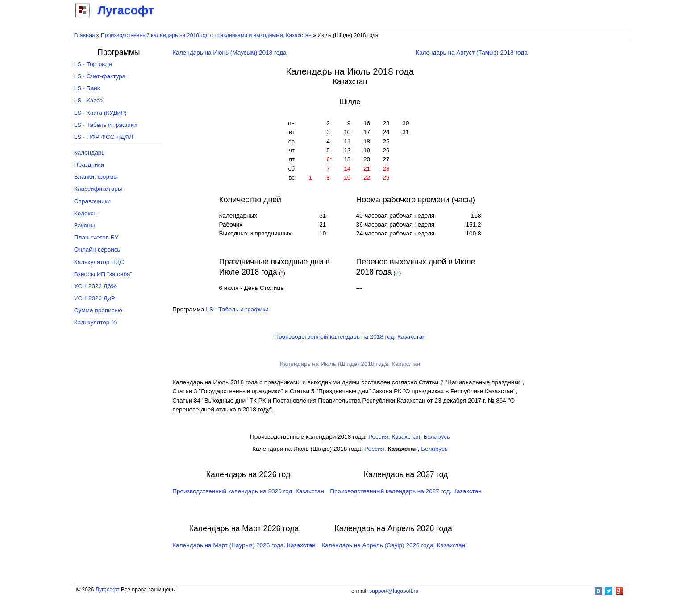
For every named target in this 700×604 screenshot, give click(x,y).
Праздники (89, 165)
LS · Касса (89, 100)
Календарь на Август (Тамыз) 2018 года (472, 52)
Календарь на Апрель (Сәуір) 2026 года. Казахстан (393, 545)
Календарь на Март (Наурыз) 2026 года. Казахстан (244, 545)
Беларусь (436, 437)
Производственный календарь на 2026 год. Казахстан (248, 491)
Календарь (90, 153)
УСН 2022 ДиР (95, 298)
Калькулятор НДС (99, 262)
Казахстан (406, 437)
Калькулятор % (95, 322)
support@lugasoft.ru (394, 591)
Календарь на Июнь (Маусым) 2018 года (229, 52)
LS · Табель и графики (237, 309)
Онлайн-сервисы (98, 250)
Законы (85, 225)
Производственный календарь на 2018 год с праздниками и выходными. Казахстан (206, 35)
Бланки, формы (96, 177)
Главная (85, 35)
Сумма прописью (98, 310)
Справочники (92, 201)
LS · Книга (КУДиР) (100, 113)
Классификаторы (98, 189)
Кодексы (86, 213)
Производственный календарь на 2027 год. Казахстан (406, 491)
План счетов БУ (96, 237)
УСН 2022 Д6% (95, 286)
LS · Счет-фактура (100, 76)
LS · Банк (87, 88)
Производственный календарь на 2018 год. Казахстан (350, 337)
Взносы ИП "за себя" (103, 274)
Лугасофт (108, 590)
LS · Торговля (93, 64)
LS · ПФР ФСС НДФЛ (104, 137)
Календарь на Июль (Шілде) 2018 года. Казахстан (350, 364)
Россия (378, 437)
